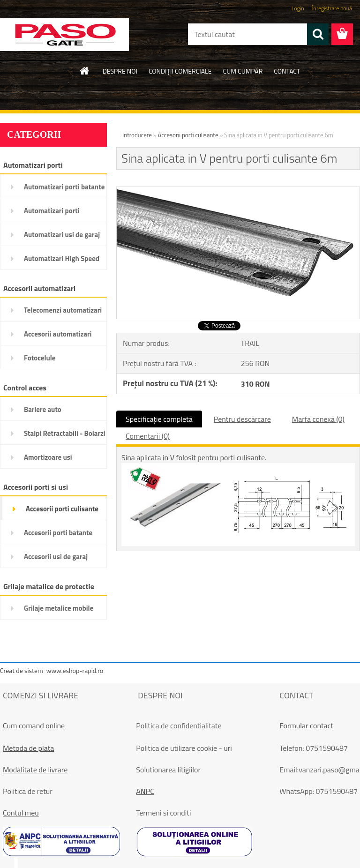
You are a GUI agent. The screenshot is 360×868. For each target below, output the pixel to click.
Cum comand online (34, 726)
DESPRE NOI (120, 71)
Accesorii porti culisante (188, 135)
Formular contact (306, 726)
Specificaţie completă (159, 419)
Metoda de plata (28, 748)
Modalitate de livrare (35, 770)
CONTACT (287, 71)
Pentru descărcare (242, 419)
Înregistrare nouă (332, 8)
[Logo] (64, 35)
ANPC (145, 791)
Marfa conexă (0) (318, 419)
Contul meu (21, 813)
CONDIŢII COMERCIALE (180, 71)
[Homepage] (85, 71)
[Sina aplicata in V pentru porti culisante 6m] (238, 191)
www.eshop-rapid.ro (75, 670)
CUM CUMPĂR (243, 71)
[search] (318, 34)
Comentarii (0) (148, 436)
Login (298, 8)
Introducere (137, 135)
